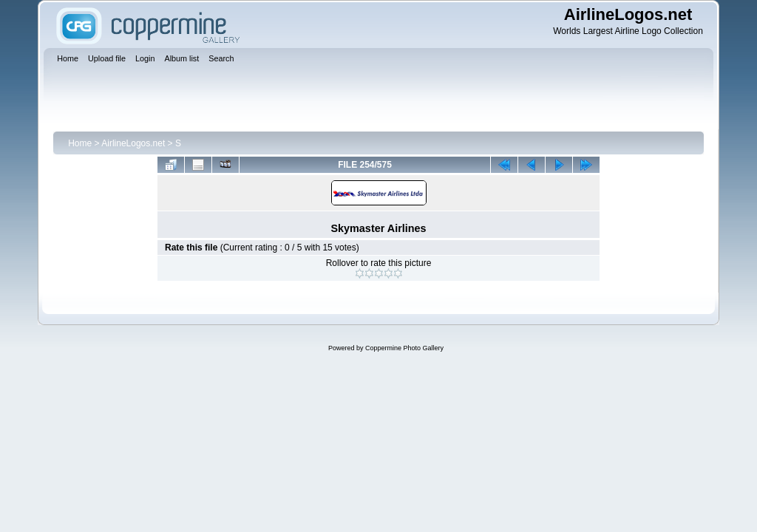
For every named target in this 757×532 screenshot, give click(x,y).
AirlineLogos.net (133, 143)
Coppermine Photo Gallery (404, 348)
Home (80, 143)
